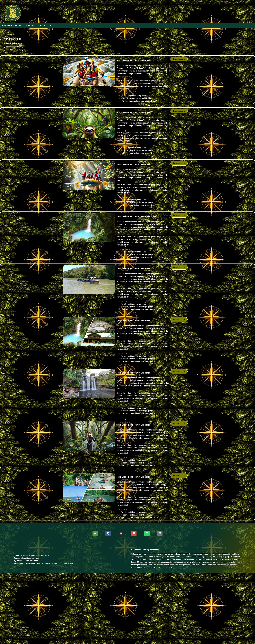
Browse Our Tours (14, 49)
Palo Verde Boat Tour (12, 25)
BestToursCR (45, 25)
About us (30, 25)
